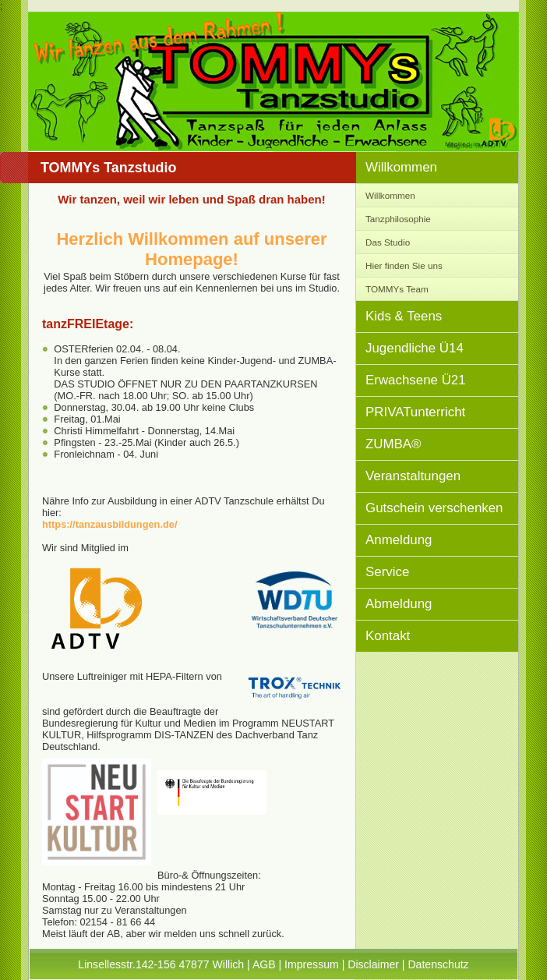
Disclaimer (373, 964)
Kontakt (388, 636)
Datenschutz (438, 964)
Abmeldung (399, 604)
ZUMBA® (393, 444)
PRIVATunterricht (415, 412)
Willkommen (401, 167)
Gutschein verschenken (434, 508)
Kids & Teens (404, 316)
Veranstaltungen (413, 476)
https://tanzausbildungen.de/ (109, 524)
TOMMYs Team (397, 289)
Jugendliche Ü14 (415, 348)
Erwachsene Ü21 (416, 380)
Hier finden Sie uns (404, 265)
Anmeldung (399, 540)
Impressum (312, 964)
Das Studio (388, 242)
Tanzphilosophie (398, 219)
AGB (264, 964)
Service (387, 572)
